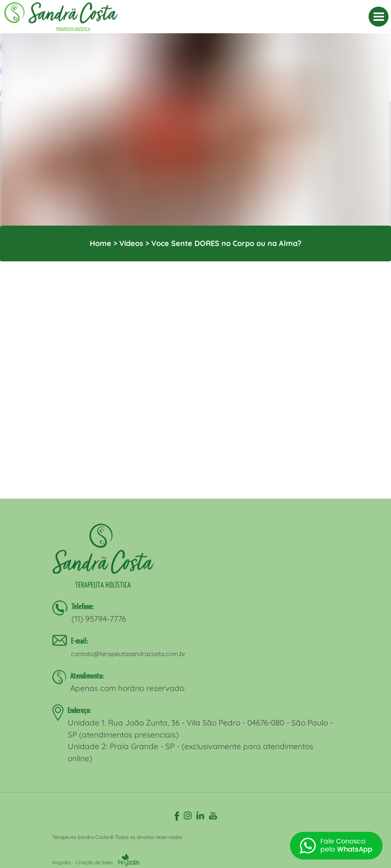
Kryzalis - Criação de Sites (96, 862)
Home (101, 243)
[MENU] (379, 17)
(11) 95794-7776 (99, 619)
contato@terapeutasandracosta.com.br (128, 654)
